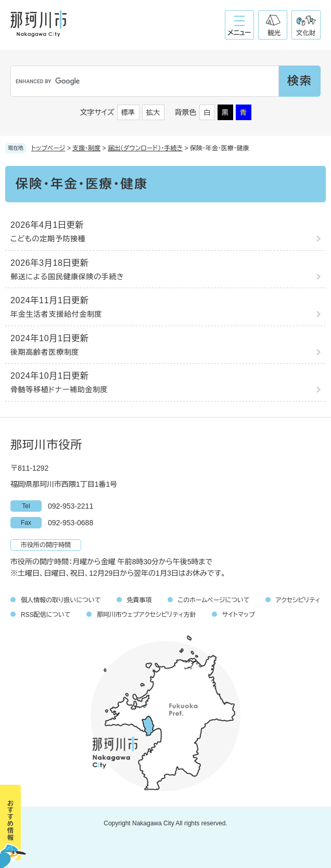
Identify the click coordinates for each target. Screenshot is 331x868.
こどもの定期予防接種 (48, 239)
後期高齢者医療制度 (45, 352)
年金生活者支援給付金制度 (56, 314)
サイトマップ (239, 615)
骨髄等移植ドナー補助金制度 (59, 390)
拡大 (153, 113)
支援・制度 (86, 148)
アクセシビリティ (298, 600)
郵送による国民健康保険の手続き (67, 277)
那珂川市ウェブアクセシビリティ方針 (147, 615)
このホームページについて (214, 600)
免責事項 (139, 600)
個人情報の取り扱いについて (61, 600)
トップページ (48, 148)
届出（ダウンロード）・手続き (145, 148)
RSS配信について (46, 615)
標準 (128, 113)
